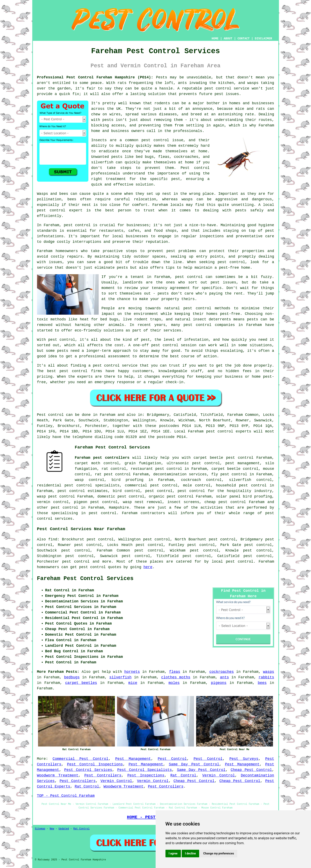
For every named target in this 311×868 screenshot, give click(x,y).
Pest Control (172, 759)
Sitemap (40, 829)
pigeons (219, 683)
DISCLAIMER (263, 39)
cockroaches (222, 672)
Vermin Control (219, 775)
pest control (64, 508)
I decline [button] (190, 853)
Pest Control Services (88, 770)
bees (262, 683)
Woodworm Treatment (58, 775)
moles (174, 683)
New (52, 829)
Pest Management (133, 759)
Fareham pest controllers (102, 458)
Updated (64, 829)
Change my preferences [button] (219, 853)
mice (133, 683)
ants (224, 677)
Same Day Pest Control (194, 764)
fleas (175, 672)
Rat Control (183, 775)
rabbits (266, 677)
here (148, 567)
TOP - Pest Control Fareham (66, 796)
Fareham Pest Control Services (85, 579)
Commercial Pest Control (81, 759)
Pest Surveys (244, 759)
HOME (215, 39)
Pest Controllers (103, 775)
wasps (268, 672)
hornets (132, 672)
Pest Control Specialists (145, 770)
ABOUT (228, 39)
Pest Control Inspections (95, 764)
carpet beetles (81, 683)
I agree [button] (173, 853)
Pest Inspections (146, 775)
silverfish (120, 677)
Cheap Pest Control (251, 770)
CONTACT (243, 39)
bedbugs (72, 677)
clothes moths (176, 677)
